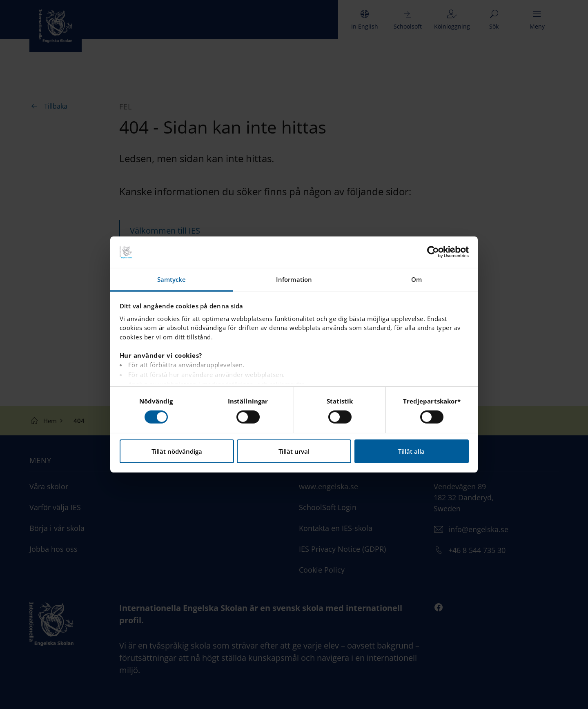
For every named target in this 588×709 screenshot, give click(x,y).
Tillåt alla (411, 451)
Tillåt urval (294, 451)
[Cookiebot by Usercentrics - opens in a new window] (433, 252)
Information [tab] (294, 279)
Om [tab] (416, 279)
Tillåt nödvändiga (177, 451)
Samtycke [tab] (172, 279)
